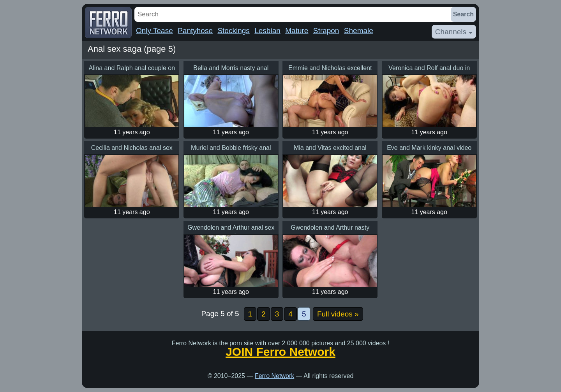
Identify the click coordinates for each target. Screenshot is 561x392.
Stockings (233, 31)
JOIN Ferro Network (280, 352)
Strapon (326, 31)
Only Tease (154, 31)
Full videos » (338, 314)
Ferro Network (274, 376)
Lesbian (267, 31)
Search (463, 14)
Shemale (359, 31)
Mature (297, 31)
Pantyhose (195, 31)
